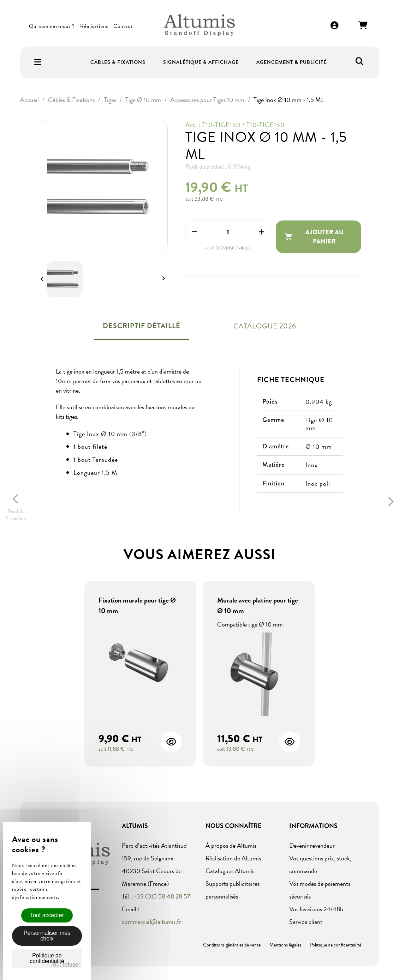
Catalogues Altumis (230, 871)
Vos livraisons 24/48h (316, 909)
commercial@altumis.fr (151, 922)
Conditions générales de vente (232, 945)
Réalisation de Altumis (233, 858)
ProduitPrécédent (16, 515)
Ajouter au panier (314, 237)
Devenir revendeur (312, 845)
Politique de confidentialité (336, 945)
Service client (306, 922)
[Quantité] (228, 232)
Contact (123, 26)
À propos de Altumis (231, 845)
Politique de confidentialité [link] (47, 958)
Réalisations (94, 26)
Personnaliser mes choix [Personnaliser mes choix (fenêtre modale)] (47, 936)
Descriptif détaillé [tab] (142, 326)
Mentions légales (285, 945)
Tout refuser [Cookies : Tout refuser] (65, 965)
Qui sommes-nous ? (52, 26)
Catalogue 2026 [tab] (265, 326)
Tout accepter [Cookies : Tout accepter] (47, 915)
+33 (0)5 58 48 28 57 (162, 896)
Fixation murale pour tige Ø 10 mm (137, 605)
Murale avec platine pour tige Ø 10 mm (258, 605)
